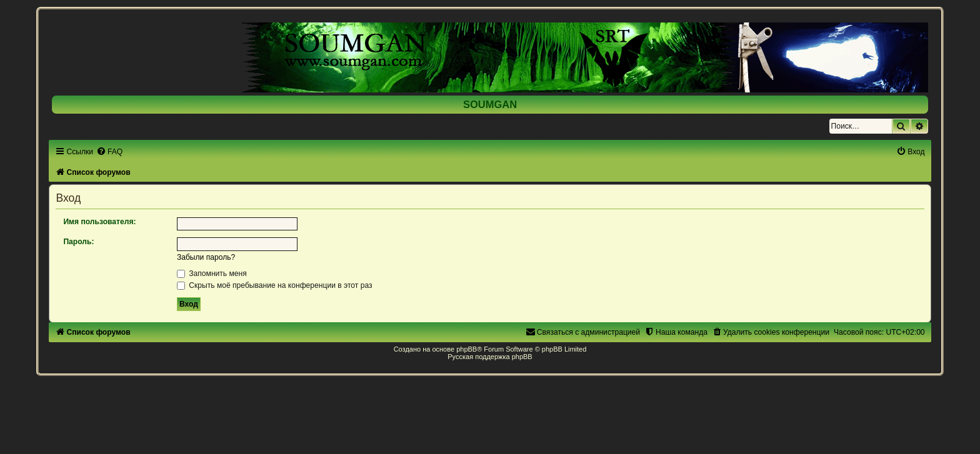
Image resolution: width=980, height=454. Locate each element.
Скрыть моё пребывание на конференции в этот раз (275, 285)
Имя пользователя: (99, 222)
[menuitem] (109, 152)
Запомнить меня (212, 274)
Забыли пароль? (206, 257)
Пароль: (78, 242)
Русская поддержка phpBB (490, 357)
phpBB (467, 349)
